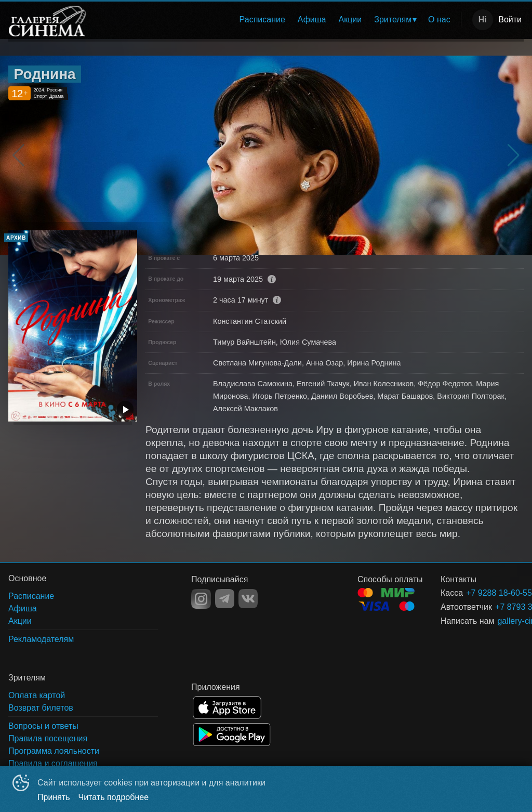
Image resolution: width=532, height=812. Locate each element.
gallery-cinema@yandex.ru (498, 621)
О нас (439, 19)
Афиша (312, 19)
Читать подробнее (114, 797)
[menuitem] (262, 20)
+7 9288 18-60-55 (482, 593)
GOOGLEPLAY (232, 735)
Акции (350, 19)
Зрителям (393, 19)
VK (248, 599)
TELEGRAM (225, 599)
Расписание (262, 19)
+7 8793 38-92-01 (497, 607)
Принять (54, 797)
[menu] (276, 20)
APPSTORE (227, 708)
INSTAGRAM (201, 599)
